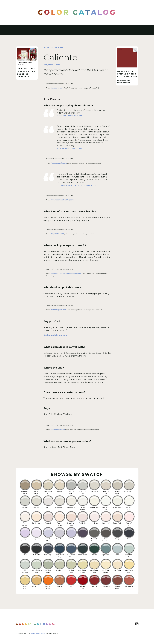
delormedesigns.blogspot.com (77, 185)
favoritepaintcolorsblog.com (62, 200)
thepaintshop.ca (57, 234)
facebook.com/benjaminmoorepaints (66, 273)
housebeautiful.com (70, 148)
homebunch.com (58, 430)
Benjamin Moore (52, 65)
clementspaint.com (59, 310)
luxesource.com (57, 88)
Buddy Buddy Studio (38, 633)
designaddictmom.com (56, 335)
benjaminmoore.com (69, 116)
